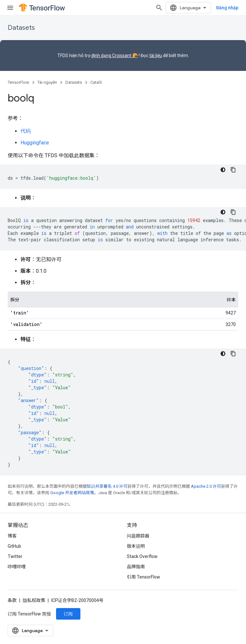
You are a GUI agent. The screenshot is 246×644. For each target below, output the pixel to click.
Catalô (96, 82)
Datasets (21, 28)
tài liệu (156, 56)
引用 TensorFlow (143, 577)
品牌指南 (136, 567)
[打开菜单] (10, 8)
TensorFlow (18, 82)
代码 (26, 131)
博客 (12, 536)
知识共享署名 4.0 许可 (107, 486)
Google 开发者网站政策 (72, 493)
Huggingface (35, 143)
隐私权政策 (34, 600)
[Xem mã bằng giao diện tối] (223, 170)
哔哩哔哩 (17, 567)
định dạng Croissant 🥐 (115, 56)
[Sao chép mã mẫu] (233, 170)
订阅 (68, 614)
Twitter (15, 556)
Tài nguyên (47, 82)
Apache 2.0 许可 (206, 486)
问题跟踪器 (138, 536)
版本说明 (136, 546)
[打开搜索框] (159, 8)
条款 (12, 600)
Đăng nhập (227, 8)
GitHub (14, 546)
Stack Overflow (142, 556)
